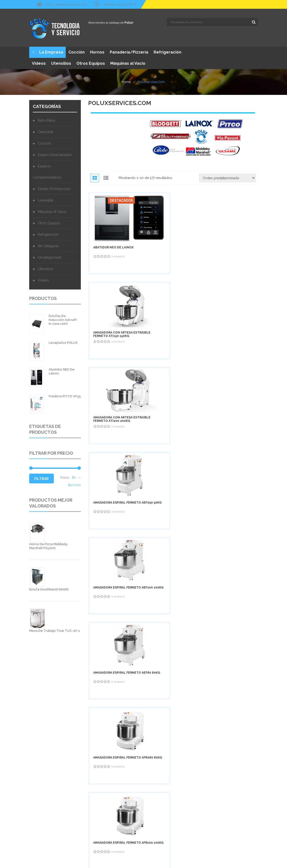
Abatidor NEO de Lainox (113, 226)
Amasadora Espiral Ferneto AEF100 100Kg (171, 294)
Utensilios (45, 268)
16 (185, 469)
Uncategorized (49, 256)
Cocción (44, 142)
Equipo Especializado (55, 154)
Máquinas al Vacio (52, 210)
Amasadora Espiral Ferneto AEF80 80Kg (228, 294)
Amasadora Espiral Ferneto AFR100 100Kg (171, 360)
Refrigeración (48, 233)
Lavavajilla (46, 199)
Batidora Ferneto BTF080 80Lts (109, 426)
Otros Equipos (49, 222)
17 (199, 469)
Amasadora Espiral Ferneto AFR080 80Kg (111, 360)
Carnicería (46, 131)
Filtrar (42, 478)
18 (213, 469)
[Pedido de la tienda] (227, 177)
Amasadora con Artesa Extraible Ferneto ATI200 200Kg (231, 226)
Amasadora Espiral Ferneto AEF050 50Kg (111, 294)
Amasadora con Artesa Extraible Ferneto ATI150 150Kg (172, 226)
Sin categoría (48, 245)
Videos (43, 279)
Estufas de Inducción (54, 188)
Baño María (46, 119)
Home (126, 81)
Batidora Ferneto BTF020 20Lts (227, 360)
